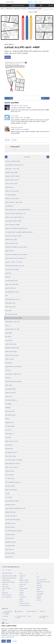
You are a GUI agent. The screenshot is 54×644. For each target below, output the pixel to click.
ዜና (37, 573)
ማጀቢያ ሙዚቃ (13, 374)
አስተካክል (15, 641)
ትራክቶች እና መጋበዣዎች (24, 582)
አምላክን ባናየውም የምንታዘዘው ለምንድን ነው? (15, 508)
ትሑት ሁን (8, 325)
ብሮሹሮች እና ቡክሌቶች (24, 580)
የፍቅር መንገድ (8, 311)
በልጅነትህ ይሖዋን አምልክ (11, 352)
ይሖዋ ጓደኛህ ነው (9, 557)
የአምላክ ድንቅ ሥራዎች (10, 393)
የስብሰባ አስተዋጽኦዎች (23, 589)
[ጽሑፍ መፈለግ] (45, 2)
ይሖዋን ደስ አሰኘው (9, 359)
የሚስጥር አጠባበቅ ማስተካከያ (8, 637)
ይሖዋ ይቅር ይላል (9, 449)
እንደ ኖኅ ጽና (8, 430)
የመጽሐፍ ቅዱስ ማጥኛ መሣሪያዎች (8, 582)
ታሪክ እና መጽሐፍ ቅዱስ (7, 597)
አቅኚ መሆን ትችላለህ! (10, 553)
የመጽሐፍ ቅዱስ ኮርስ (6, 580)
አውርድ (8, 57)
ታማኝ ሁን (7, 419)
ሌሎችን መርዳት (9, 385)
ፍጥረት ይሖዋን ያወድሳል (11, 456)
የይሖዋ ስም (8, 277)
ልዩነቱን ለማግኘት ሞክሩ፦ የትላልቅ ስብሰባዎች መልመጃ (18, 210)
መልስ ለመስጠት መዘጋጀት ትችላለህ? (13, 221)
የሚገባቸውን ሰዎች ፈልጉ (11, 512)
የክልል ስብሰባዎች (40, 594)
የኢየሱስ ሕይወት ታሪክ (10, 303)
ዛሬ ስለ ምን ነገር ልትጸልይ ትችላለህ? (13, 236)
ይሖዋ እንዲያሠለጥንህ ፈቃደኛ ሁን (13, 299)
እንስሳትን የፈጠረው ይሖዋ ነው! (12, 180)
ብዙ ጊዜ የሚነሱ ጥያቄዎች (41, 580)
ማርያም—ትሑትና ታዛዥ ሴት (12, 467)
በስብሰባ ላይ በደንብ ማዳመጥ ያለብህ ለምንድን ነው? (17, 228)
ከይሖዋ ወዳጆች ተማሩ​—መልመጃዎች (20, 118)
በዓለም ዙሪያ (39, 600)
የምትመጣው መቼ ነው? (10, 505)
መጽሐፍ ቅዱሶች (22, 576)
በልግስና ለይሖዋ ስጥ (10, 251)
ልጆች (3, 591)
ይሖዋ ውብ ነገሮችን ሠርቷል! (12, 281)
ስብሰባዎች (38, 590)
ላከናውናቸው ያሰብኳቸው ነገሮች (12, 348)
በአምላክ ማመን (5, 593)
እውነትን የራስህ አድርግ (10, 307)
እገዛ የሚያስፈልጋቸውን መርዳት (12, 292)
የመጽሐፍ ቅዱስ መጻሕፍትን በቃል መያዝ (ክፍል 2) (16, 255)
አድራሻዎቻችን (39, 585)
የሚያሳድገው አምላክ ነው (11, 542)
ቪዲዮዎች (21, 599)
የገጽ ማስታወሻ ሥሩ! (10, 206)
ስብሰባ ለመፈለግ (19, 612)
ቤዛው (6, 296)
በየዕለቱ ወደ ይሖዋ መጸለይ (11, 490)
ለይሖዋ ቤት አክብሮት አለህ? (12, 243)
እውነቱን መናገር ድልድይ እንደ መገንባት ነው (15, 258)
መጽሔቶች (21, 586)
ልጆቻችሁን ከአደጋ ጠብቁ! (11, 240)
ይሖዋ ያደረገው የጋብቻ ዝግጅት (12, 269)
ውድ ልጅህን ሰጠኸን (10, 426)
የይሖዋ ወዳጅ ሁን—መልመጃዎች (20, 8)
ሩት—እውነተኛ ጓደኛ (10, 479)
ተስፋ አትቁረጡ (9, 497)
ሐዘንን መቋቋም (9, 333)
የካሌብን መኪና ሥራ (10, 187)
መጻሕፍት (21, 578)
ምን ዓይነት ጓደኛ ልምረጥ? (11, 516)
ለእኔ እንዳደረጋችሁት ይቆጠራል (12, 501)
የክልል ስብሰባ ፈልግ (32, 612)
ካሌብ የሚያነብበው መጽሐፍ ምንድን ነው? (14, 165)
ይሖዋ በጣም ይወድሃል (10, 535)
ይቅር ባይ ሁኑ (8, 370)
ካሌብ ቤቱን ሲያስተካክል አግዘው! (13, 161)
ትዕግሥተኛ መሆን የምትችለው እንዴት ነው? (15, 266)
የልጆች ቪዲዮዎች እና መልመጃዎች (20, 129)
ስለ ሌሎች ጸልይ (9, 340)
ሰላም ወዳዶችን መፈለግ (10, 415)
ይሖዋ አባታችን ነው (9, 538)
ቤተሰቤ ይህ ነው (9, 396)
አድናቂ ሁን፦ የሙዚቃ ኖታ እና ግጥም (14, 262)
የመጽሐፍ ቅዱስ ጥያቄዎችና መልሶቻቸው (9, 576)
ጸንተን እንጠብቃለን (9, 475)
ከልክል (9, 641)
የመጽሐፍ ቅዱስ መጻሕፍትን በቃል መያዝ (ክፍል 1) (16, 247)
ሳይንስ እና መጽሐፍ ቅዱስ (7, 595)
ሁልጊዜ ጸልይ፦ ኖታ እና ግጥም (12, 169)
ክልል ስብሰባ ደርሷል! (10, 527)
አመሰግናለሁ (8, 408)
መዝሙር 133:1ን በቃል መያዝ (12, 199)
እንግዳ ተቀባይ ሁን (9, 549)
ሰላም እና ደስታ (5, 584)
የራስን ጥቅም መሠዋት (10, 411)
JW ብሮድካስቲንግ (23, 597)
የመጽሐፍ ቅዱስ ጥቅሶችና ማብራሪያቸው (9, 578)
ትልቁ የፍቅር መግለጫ (10, 546)
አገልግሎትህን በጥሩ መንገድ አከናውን (13, 367)
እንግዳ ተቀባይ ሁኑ (9, 434)
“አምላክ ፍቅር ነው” (10, 471)
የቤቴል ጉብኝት (39, 587)
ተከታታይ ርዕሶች (9, 8)
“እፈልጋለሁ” (8, 378)
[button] (18, 5)
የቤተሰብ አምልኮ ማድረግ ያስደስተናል (13, 381)
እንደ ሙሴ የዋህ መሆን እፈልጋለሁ (13, 520)
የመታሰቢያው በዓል (40, 592)
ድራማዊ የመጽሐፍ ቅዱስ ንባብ (25, 605)
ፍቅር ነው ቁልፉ (9, 445)
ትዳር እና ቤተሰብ (5, 586)
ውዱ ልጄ (7, 493)
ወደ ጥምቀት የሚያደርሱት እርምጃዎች (13, 531)
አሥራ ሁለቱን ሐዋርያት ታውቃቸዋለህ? (14, 460)
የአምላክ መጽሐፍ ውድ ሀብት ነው (13, 464)
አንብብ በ (31, 12)
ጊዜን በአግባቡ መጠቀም (10, 389)
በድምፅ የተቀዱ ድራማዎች (24, 603)
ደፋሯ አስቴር (8, 437)
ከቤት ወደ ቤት (8, 337)
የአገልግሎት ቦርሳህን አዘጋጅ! (12, 172)
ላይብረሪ (2, 8)
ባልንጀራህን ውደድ (9, 423)
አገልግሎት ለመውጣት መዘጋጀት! (13, 176)
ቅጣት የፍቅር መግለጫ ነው (11, 400)
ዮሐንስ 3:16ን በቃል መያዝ (11, 184)
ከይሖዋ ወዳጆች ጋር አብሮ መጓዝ (12, 322)
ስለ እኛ (38, 577)
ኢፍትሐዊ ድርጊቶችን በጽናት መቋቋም (21, 108)
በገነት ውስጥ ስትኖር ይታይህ (11, 314)
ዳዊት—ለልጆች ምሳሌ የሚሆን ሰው (13, 482)
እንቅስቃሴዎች (39, 596)
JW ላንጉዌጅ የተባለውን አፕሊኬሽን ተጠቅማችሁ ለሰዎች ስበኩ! (19, 232)
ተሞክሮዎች (39, 598)
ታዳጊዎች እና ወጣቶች (6, 589)
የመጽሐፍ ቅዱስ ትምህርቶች (7, 573)
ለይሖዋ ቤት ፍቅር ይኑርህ (11, 344)
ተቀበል (4, 641)
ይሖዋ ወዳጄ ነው (9, 363)
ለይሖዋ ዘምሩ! (8, 273)
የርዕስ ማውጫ (27, 157)
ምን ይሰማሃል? (8, 404)
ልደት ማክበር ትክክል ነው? (11, 452)
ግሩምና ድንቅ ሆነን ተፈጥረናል (12, 355)
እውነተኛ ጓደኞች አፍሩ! (11, 288)
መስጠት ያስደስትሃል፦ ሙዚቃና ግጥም (14, 202)
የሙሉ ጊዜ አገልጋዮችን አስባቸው (12, 225)
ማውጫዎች (21, 593)
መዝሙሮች (21, 601)
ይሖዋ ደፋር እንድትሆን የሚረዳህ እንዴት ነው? (15, 213)
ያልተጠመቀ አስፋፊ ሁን (10, 523)
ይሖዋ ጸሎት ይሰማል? (10, 486)
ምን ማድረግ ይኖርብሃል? (11, 195)
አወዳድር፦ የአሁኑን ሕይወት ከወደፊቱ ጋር (14, 217)
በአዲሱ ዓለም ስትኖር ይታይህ (12, 441)
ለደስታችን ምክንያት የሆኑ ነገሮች (12, 329)
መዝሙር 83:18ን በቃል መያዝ (12, 191)
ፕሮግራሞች (21, 591)
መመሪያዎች (22, 595)
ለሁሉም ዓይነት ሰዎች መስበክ (12, 284)
